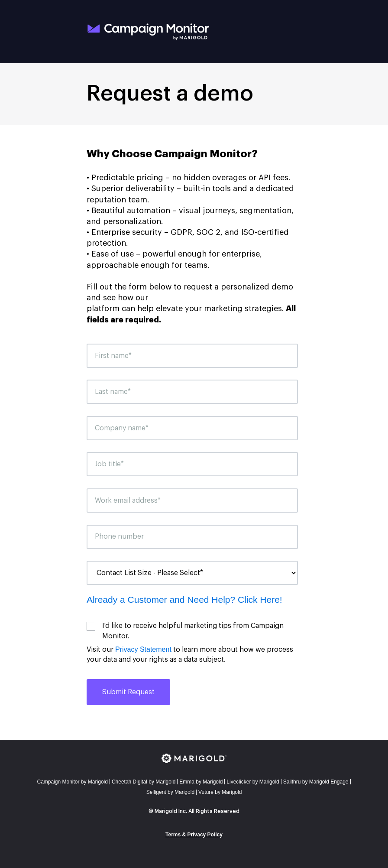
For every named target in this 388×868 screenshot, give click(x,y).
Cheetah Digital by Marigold (144, 782)
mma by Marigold (201, 782)
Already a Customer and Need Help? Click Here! (184, 600)
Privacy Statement (143, 649)
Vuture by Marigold (220, 792)
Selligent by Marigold (170, 792)
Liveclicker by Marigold (253, 782)
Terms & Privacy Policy (194, 835)
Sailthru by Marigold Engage (316, 782)
